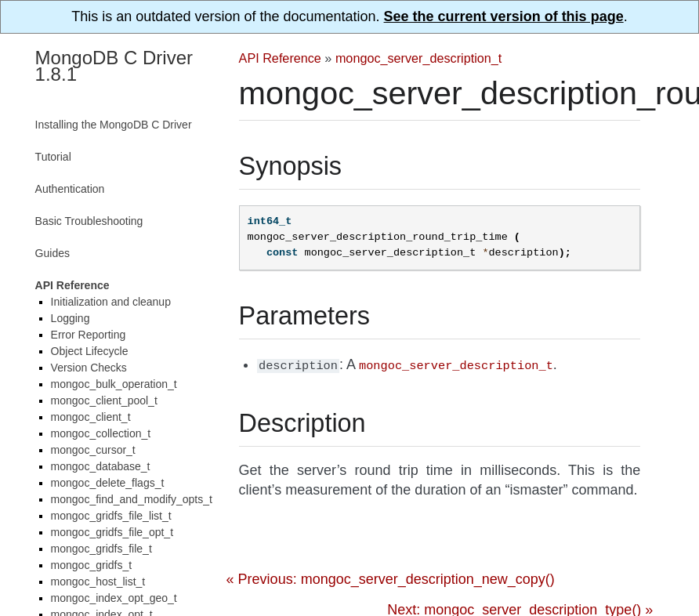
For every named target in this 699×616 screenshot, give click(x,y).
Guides (53, 253)
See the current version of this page (504, 16)
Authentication (70, 189)
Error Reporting (89, 335)
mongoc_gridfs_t (92, 565)
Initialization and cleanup (111, 302)
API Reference (280, 58)
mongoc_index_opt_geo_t (114, 598)
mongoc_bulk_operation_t (114, 384)
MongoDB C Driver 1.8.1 (114, 66)
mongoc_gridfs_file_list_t (111, 516)
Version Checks (89, 368)
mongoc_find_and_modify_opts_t (132, 499)
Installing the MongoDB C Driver (114, 125)
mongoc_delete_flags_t (108, 483)
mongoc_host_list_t (98, 582)
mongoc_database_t (101, 466)
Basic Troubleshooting (89, 221)
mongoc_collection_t (101, 433)
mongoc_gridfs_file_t (101, 549)
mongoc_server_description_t (418, 58)
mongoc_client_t (91, 417)
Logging (71, 318)
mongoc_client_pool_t (104, 400)
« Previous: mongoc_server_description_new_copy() (391, 578)
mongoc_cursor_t (93, 450)
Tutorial (53, 157)
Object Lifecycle (90, 351)
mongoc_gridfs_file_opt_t (112, 532)
